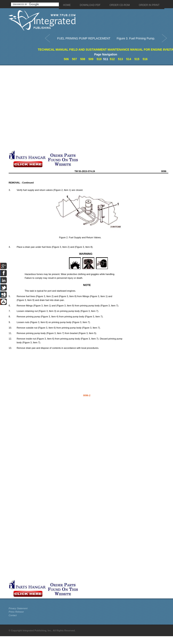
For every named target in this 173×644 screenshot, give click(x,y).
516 (145, 59)
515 (137, 59)
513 (120, 59)
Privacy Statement (18, 608)
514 (129, 59)
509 (91, 59)
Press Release (16, 612)
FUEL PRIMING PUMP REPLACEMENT (84, 38)
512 (112, 59)
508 (83, 59)
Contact (13, 615)
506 (66, 59)
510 (99, 59)
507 (74, 59)
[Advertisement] (47, 108)
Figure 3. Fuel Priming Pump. (136, 38)
